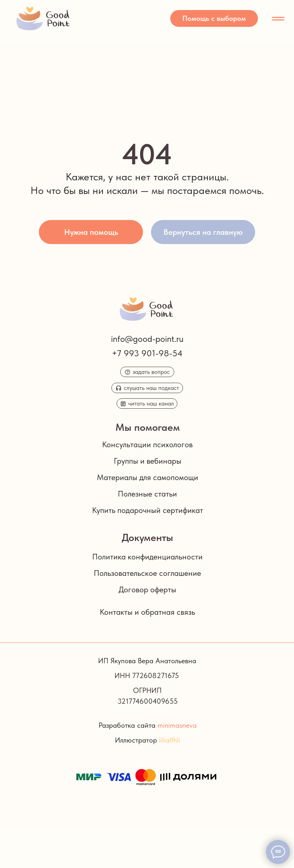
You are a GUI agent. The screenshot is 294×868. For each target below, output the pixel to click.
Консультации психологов (147, 444)
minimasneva (177, 725)
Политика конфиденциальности (147, 557)
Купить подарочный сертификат (148, 510)
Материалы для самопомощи (148, 477)
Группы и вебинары (148, 461)
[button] (214, 18)
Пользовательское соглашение (147, 573)
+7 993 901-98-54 (147, 353)
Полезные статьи (147, 494)
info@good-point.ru (147, 339)
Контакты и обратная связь (147, 612)
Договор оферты (147, 589)
